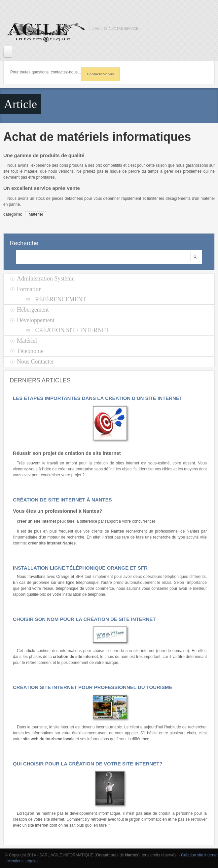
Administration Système (46, 279)
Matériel (27, 341)
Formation (29, 289)
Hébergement (33, 310)
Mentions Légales (23, 861)
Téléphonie (30, 351)
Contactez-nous (101, 74)
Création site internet (199, 855)
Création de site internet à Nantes (62, 500)
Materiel (36, 214)
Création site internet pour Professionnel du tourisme (93, 687)
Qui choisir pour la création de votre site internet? (88, 764)
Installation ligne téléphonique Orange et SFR (80, 568)
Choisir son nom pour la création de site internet (84, 619)
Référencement (60, 299)
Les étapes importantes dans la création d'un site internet (98, 398)
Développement (36, 320)
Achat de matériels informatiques (97, 137)
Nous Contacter (35, 362)
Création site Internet (72, 330)
